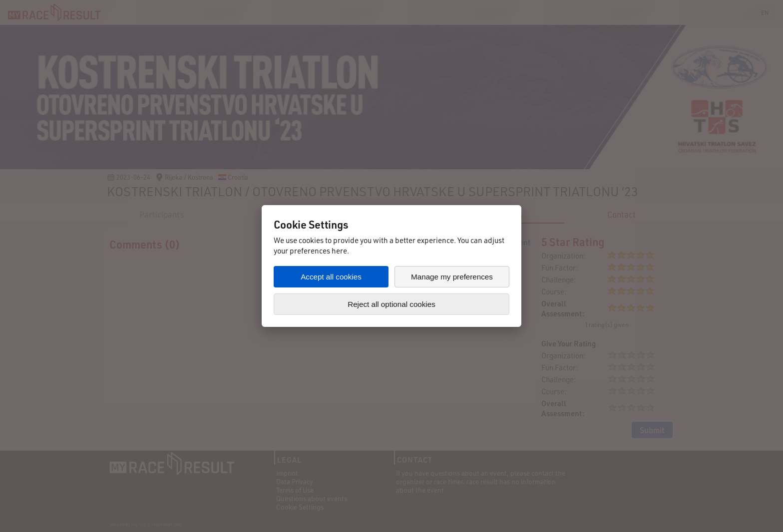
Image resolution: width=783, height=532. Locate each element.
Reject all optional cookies (391, 304)
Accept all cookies (331, 277)
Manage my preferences (452, 277)
